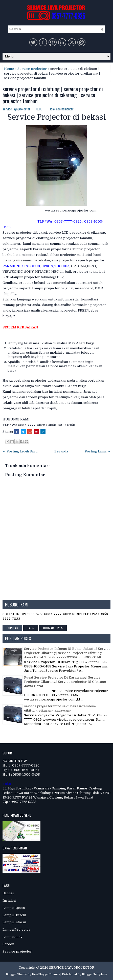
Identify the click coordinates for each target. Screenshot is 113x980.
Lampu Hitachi (14, 915)
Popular (12, 628)
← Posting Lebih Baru (20, 451)
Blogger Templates (95, 974)
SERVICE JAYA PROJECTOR (72, 968)
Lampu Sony (13, 937)
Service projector (32, 69)
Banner (8, 893)
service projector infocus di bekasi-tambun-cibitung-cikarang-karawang (60, 708)
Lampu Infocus (15, 922)
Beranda (61, 451)
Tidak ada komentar (61, 109)
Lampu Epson (14, 908)
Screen (8, 944)
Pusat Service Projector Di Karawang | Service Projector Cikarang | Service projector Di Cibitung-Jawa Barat (66, 682)
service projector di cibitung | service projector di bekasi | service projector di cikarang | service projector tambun (53, 95)
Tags (31, 628)
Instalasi (9, 900)
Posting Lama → (98, 451)
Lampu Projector (16, 929)
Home (9, 69)
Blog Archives (53, 628)
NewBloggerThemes (46, 974)
